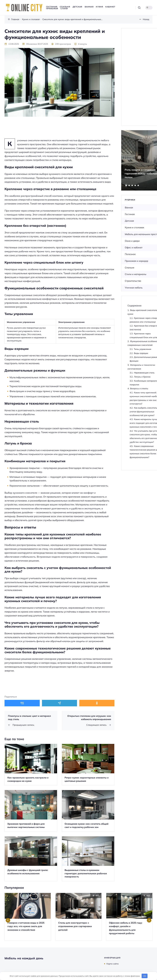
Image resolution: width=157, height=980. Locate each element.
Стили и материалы (136, 274)
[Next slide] (149, 920)
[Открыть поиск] (139, 8)
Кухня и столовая (134, 227)
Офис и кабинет (134, 247)
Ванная (129, 208)
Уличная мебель (134, 288)
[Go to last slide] (8, 920)
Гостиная (130, 214)
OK (145, 976)
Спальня (130, 268)
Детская (129, 221)
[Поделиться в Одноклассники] (97, 703)
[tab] (126, 185)
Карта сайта (112, 964)
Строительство (133, 281)
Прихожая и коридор (136, 261)
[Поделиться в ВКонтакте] (22, 703)
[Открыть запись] (31, 765)
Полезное (130, 254)
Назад (146, 19)
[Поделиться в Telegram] (60, 703)
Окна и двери (132, 241)
